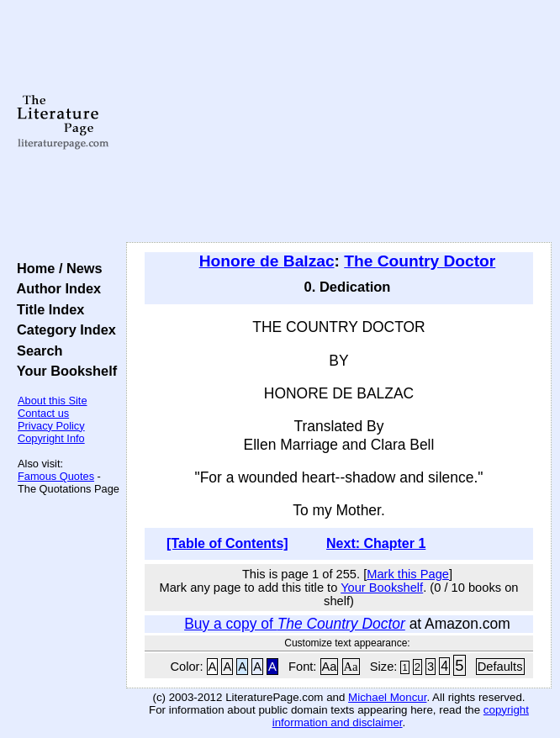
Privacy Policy (51, 426)
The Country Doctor (420, 261)
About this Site (53, 401)
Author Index (55, 288)
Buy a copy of (295, 624)
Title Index (47, 309)
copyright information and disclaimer (401, 716)
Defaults (500, 667)
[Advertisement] (339, 122)
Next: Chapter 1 (376, 543)
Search (36, 351)
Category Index (63, 329)
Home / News (56, 268)
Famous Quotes (56, 476)
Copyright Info (51, 438)
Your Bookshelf (63, 371)
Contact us (43, 413)
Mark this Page (408, 574)
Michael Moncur (387, 697)
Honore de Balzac (267, 261)
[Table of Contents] (227, 543)
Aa (330, 667)
